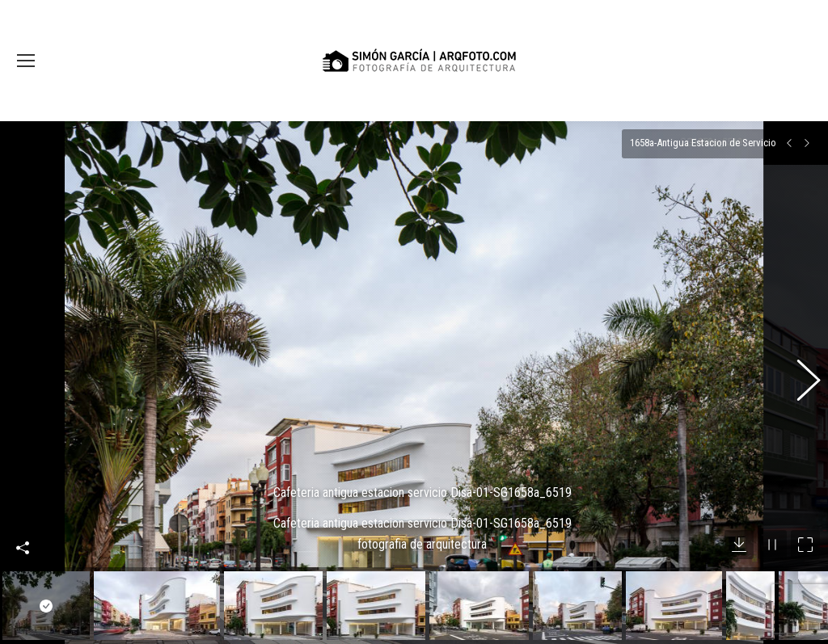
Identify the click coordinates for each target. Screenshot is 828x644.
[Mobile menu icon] (26, 61)
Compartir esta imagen (23, 521)
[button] (800, 369)
